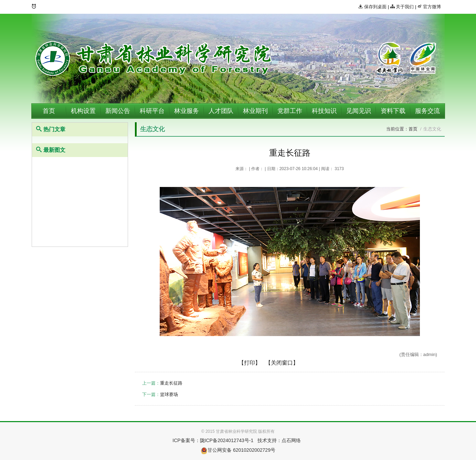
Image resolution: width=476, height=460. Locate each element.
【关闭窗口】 (282, 363)
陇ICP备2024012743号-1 (227, 440)
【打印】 (250, 363)
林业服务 (187, 111)
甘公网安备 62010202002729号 (238, 450)
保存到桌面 (372, 7)
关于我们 (402, 7)
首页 (49, 111)
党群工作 (290, 111)
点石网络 (291, 440)
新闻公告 (118, 111)
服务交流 (427, 111)
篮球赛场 (169, 394)
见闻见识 (359, 111)
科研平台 (152, 111)
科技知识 (324, 111)
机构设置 (83, 111)
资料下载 (393, 111)
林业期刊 (255, 111)
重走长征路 (171, 383)
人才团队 (221, 111)
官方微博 (429, 7)
